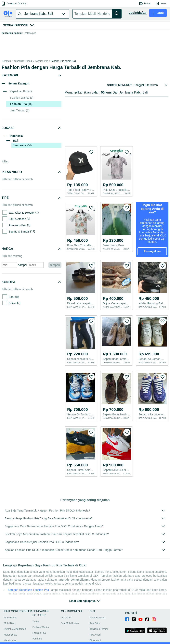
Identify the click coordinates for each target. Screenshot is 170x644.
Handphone (10, 631)
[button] (14, 4)
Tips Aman (95, 625)
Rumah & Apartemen (15, 619)
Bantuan (8, 639)
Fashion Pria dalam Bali (63, 61)
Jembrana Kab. (23, 145)
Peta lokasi (20, 639)
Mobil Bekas (10, 608)
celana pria (30, 33)
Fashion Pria (41, 61)
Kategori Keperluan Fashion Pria (28, 580)
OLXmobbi (95, 631)
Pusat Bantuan (97, 608)
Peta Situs (95, 613)
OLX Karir (66, 608)
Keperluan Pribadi (23, 61)
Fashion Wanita (41, 617)
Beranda (6, 61)
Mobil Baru (10, 613)
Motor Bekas (11, 625)
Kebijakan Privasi (98, 619)
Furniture (37, 629)
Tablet (36, 612)
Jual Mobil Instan (70, 613)
